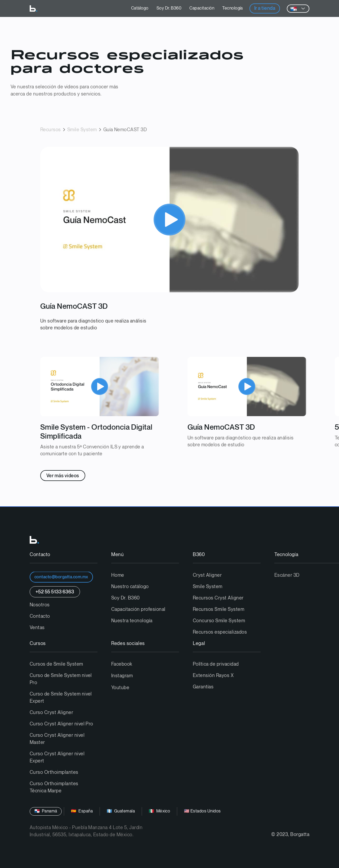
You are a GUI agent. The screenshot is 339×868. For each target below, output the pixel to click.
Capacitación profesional (138, 609)
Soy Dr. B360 (169, 8)
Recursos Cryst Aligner (218, 598)
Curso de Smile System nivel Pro (61, 679)
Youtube (120, 688)
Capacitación (202, 8)
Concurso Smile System (219, 621)
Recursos (51, 130)
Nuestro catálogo (130, 587)
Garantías (203, 687)
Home (118, 575)
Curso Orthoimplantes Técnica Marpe (54, 787)
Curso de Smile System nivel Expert (61, 698)
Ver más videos (63, 476)
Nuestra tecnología (132, 621)
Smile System (82, 130)
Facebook (122, 664)
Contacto (40, 616)
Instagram (122, 676)
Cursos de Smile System (56, 664)
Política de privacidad (216, 664)
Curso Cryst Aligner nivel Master (57, 739)
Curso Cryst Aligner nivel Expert (57, 757)
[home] (34, 8)
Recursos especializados (220, 632)
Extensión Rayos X (213, 676)
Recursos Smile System (218, 609)
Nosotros (40, 605)
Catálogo (140, 8)
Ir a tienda (265, 8)
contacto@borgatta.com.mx (61, 577)
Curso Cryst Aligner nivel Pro (61, 724)
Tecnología (233, 8)
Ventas (37, 628)
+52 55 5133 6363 (55, 592)
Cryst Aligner (207, 575)
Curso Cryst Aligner (51, 713)
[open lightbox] (169, 219)
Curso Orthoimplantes (54, 772)
